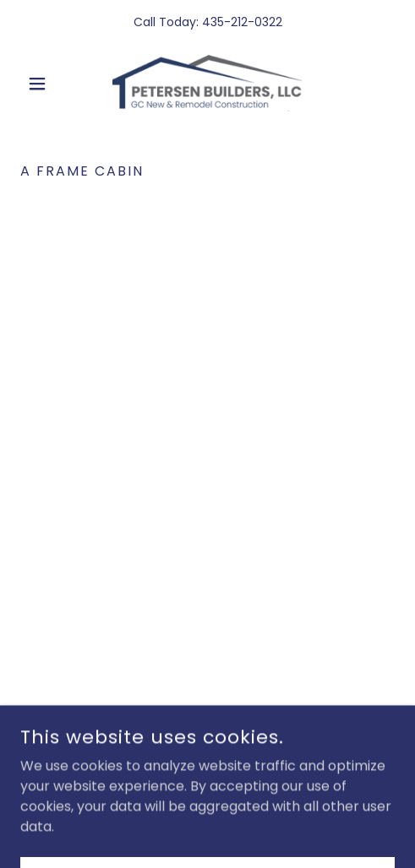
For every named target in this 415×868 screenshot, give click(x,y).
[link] (207, 83)
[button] (48, 84)
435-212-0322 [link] (242, 22)
